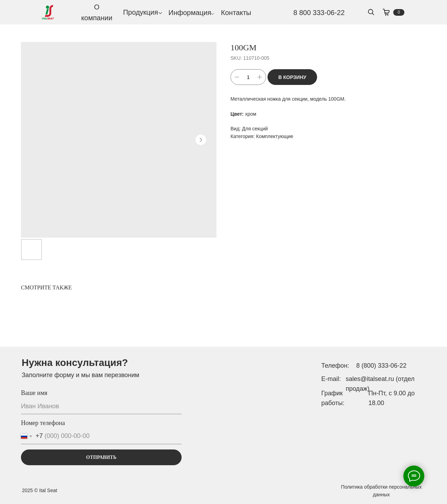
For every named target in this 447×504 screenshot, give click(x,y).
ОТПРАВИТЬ (101, 457)
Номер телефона (43, 423)
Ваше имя (34, 393)
